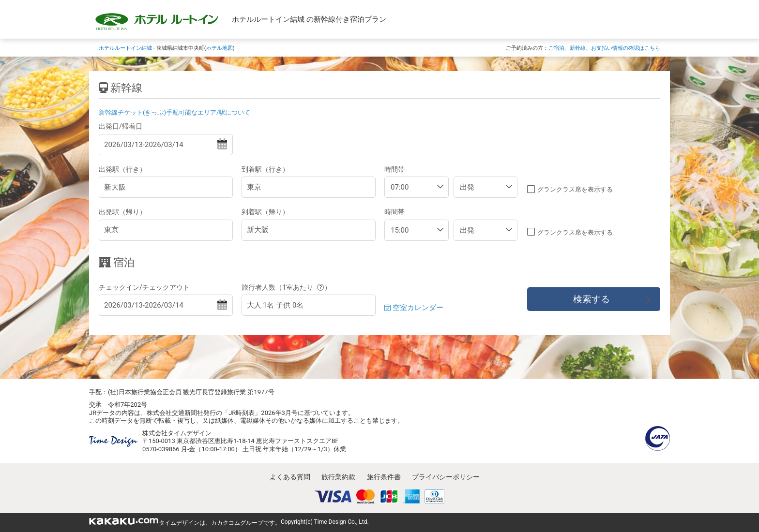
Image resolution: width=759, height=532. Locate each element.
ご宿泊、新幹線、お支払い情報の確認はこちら (604, 48)
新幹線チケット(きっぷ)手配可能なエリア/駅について (175, 112)
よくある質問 (290, 477)
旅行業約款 (338, 477)
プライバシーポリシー (446, 477)
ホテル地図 (220, 48)
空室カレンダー (414, 308)
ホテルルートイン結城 (125, 48)
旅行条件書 (384, 477)
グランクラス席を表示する (575, 189)
